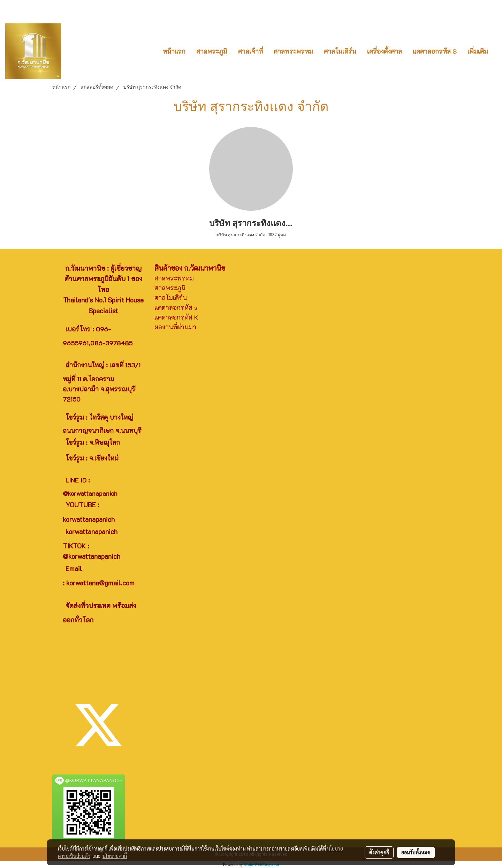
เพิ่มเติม (478, 51)
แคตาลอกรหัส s (176, 307)
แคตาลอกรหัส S (435, 51)
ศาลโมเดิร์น (340, 51)
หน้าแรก (174, 51)
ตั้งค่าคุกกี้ (379, 852)
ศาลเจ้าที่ (250, 51)
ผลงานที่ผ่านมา (175, 327)
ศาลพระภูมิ (212, 51)
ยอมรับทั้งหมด (416, 852)
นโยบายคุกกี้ (115, 856)
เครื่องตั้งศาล (385, 51)
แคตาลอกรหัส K (176, 317)
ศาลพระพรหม (293, 51)
